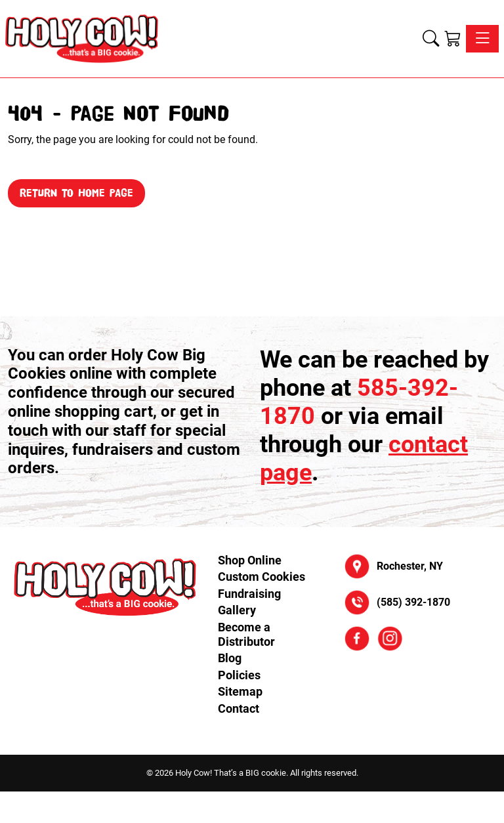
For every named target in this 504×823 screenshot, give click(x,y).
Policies (239, 675)
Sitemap (240, 691)
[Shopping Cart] (452, 39)
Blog (230, 658)
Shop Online (250, 560)
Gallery (237, 610)
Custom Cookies (262, 577)
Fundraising (249, 594)
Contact (239, 708)
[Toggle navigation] (482, 39)
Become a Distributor (246, 634)
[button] (431, 39)
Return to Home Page (76, 193)
